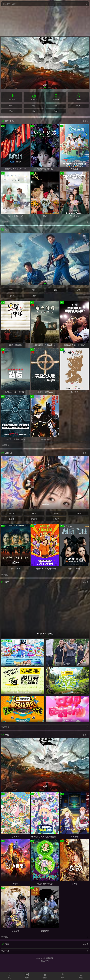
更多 (86, 121)
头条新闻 (56, 519)
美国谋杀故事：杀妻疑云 (15, 392)
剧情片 (34, 111)
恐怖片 (12, 111)
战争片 (56, 111)
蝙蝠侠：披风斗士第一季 (15, 169)
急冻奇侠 (45, 439)
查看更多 (45, 222)
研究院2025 (15, 569)
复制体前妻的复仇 (45, 169)
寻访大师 (75, 392)
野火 (45, 216)
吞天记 (75, 884)
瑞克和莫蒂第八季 (45, 884)
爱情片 (56, 106)
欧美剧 (12, 519)
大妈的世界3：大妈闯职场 (45, 569)
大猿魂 (15, 884)
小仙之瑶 (15, 931)
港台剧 (56, 513)
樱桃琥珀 (75, 169)
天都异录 (45, 931)
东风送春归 (75, 216)
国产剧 (34, 513)
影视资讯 (34, 519)
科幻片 (78, 106)
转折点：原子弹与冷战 (15, 439)
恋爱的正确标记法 (15, 216)
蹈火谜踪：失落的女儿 (45, 345)
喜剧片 (34, 106)
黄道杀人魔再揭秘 (45, 392)
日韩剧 (78, 513)
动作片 (12, 106)
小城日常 (15, 837)
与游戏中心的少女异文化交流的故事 (46, 837)
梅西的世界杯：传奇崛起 (75, 345)
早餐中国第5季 (15, 345)
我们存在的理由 (75, 569)
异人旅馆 (75, 837)
